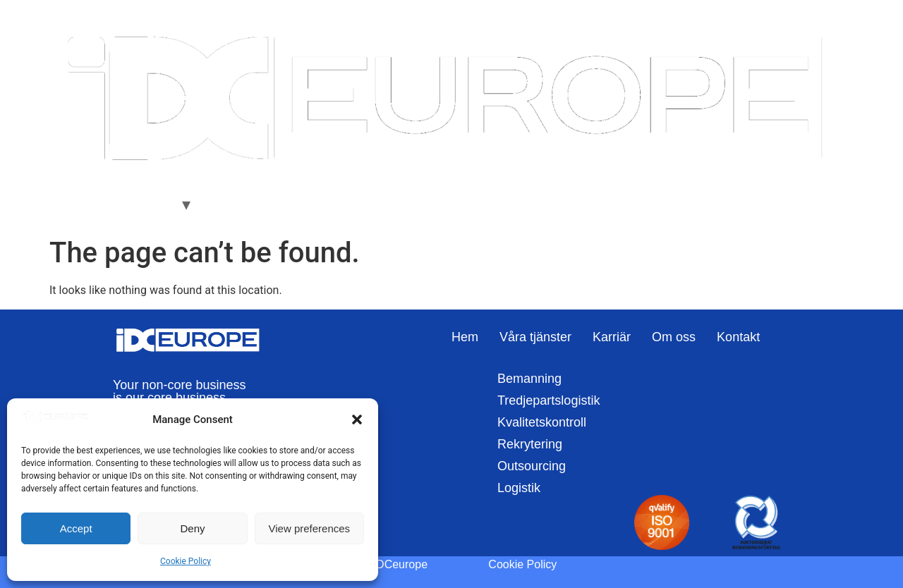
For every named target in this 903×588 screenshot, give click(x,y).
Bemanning (529, 379)
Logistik (519, 488)
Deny (192, 528)
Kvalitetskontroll (542, 422)
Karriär (229, 204)
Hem (72, 204)
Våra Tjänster (138, 204)
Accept (76, 528)
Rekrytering (530, 444)
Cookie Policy (186, 561)
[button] (357, 419)
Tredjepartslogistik (549, 400)
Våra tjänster (535, 337)
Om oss (286, 204)
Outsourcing (532, 466)
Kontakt (346, 204)
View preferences (310, 528)
